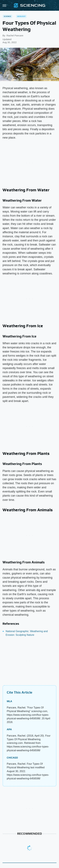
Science (7, 16)
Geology (21, 16)
